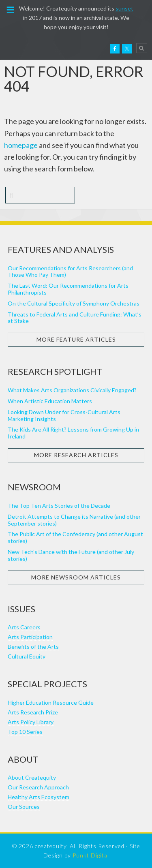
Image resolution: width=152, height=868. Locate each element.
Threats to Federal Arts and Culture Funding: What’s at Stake (75, 318)
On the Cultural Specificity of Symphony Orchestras (74, 303)
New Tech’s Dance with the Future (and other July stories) (71, 555)
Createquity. (24, 48)
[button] (11, 9)
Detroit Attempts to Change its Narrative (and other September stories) (74, 520)
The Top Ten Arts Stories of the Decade (59, 506)
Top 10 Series (25, 732)
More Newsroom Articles (76, 577)
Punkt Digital (91, 855)
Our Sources (24, 807)
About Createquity (32, 777)
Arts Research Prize (33, 712)
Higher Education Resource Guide (51, 702)
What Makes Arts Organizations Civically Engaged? (72, 390)
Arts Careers (24, 627)
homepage (21, 145)
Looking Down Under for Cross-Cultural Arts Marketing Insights (64, 415)
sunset (124, 8)
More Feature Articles (76, 339)
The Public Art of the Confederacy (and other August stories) (75, 537)
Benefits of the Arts (33, 647)
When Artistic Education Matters (50, 401)
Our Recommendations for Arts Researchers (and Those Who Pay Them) (70, 272)
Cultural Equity (27, 656)
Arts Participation (30, 637)
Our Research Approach (38, 787)
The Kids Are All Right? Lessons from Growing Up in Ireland (73, 433)
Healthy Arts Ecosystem (39, 797)
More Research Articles (76, 455)
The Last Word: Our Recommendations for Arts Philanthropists (68, 289)
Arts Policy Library (31, 722)
